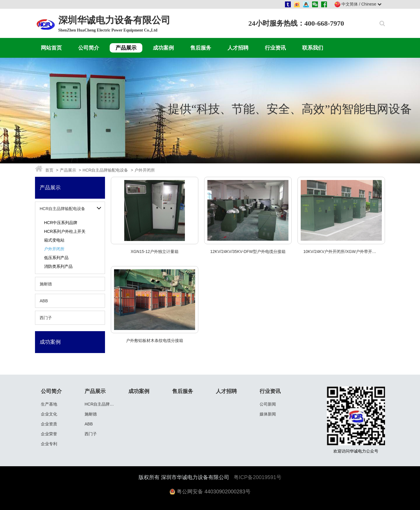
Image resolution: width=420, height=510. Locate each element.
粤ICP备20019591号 (258, 477)
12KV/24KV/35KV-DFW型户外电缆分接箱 (248, 251)
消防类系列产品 (58, 266)
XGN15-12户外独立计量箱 (155, 251)
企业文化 (49, 414)
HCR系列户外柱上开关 (65, 231)
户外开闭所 (54, 249)
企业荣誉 (49, 434)
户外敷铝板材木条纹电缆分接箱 (155, 340)
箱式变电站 (54, 240)
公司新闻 (268, 404)
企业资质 (49, 424)
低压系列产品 (56, 258)
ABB (44, 301)
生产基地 (49, 404)
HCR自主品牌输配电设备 (62, 209)
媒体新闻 (268, 414)
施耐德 (46, 284)
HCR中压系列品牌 (61, 223)
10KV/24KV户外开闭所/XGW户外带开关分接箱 (346, 251)
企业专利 (49, 444)
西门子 (46, 318)
